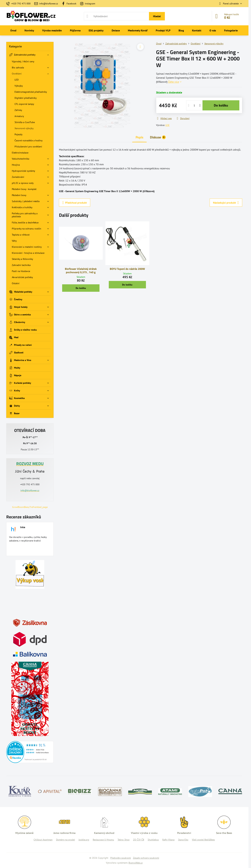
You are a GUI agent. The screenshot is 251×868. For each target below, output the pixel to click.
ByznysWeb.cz (136, 863)
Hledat (157, 16)
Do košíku (221, 105)
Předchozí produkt (75, 203)
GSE (168, 125)
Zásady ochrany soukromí (146, 858)
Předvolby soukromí (121, 858)
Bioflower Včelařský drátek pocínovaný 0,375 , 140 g (81, 270)
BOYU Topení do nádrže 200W (127, 269)
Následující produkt (226, 203)
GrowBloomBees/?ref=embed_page (30, 507)
